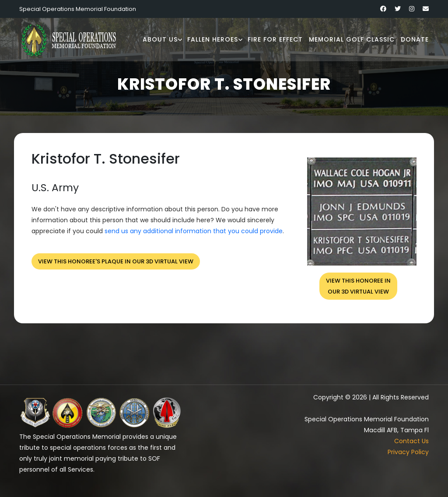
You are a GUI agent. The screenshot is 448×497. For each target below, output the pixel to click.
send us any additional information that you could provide (194, 231)
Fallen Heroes (213, 39)
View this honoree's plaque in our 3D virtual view (116, 261)
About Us (160, 39)
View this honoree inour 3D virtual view (358, 286)
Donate (415, 39)
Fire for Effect (275, 39)
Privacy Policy (408, 452)
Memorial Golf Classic (352, 39)
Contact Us (411, 441)
